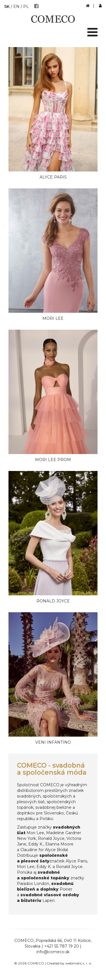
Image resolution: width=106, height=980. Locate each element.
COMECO (24, 941)
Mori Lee (53, 318)
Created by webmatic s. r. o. (69, 963)
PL (26, 6)
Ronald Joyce (53, 601)
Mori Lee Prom (53, 460)
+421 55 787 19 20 (61, 946)
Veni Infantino (53, 742)
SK (7, 6)
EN (16, 6)
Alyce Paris (53, 177)
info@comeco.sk (53, 952)
